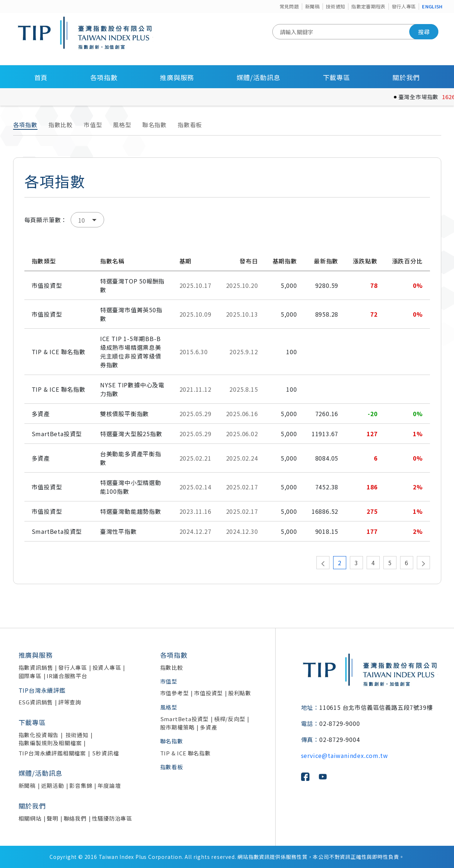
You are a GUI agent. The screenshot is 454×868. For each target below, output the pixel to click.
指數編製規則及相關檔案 (50, 743)
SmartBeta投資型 (185, 719)
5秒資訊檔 (106, 753)
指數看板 (190, 125)
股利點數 (240, 693)
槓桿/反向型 (230, 719)
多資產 (208, 727)
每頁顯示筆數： (46, 220)
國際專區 (30, 676)
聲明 (52, 818)
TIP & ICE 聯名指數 (185, 753)
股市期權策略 (177, 727)
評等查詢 (70, 702)
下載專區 (337, 77)
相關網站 (30, 818)
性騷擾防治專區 (112, 818)
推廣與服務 (177, 77)
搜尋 (424, 32)
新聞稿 (312, 6)
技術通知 (335, 6)
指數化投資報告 (39, 735)
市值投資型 (208, 693)
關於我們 (406, 77)
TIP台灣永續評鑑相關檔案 (52, 753)
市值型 (93, 125)
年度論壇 (109, 785)
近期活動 (53, 785)
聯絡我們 (75, 818)
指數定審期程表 (368, 6)
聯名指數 (155, 125)
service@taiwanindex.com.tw (345, 755)
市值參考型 (175, 693)
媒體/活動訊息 (259, 77)
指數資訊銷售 (36, 667)
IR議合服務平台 (67, 676)
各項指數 (104, 77)
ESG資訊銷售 (36, 702)
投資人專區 (107, 667)
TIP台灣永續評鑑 (42, 690)
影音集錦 (81, 785)
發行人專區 (404, 6)
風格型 (122, 125)
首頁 (41, 77)
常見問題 (289, 6)
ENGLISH (432, 6)
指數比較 (61, 125)
